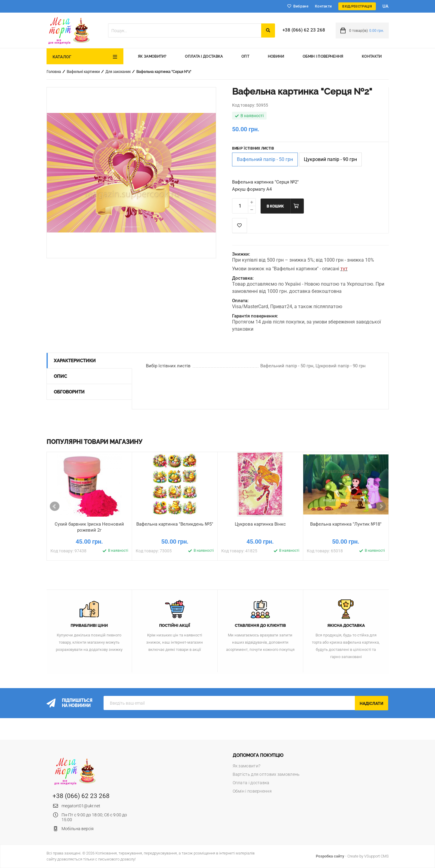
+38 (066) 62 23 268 (304, 30)
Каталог (62, 57)
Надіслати (372, 703)
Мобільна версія (78, 829)
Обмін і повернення (323, 56)
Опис (60, 376)
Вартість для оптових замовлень (266, 774)
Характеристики (75, 361)
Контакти (323, 6)
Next (381, 506)
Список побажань (240, 226)
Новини (276, 56)
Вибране (301, 6)
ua (386, 6)
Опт (245, 56)
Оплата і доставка (204, 56)
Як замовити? (152, 56)
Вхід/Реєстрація (357, 6)
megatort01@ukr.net (81, 806)
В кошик (275, 206)
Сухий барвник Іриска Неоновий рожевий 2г (89, 527)
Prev (55, 506)
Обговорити (69, 392)
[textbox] (185, 30)
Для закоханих (118, 72)
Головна (54, 72)
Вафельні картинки (83, 72)
